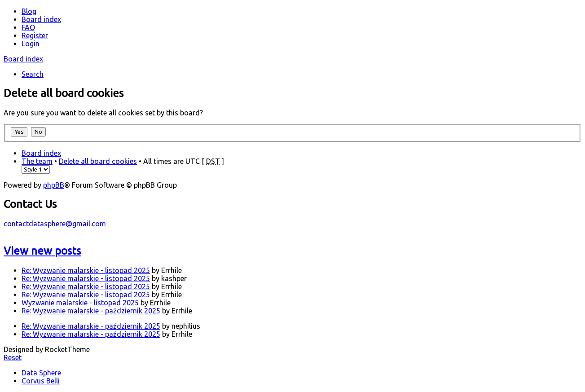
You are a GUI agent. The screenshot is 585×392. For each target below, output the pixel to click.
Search (33, 74)
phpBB (54, 185)
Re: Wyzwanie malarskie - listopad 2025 (86, 270)
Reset (13, 357)
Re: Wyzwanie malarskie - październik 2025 (91, 311)
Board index (23, 59)
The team (37, 161)
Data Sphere (41, 373)
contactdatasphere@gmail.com (55, 224)
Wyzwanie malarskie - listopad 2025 (80, 303)
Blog (29, 11)
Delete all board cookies (98, 161)
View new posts (42, 251)
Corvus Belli (41, 381)
